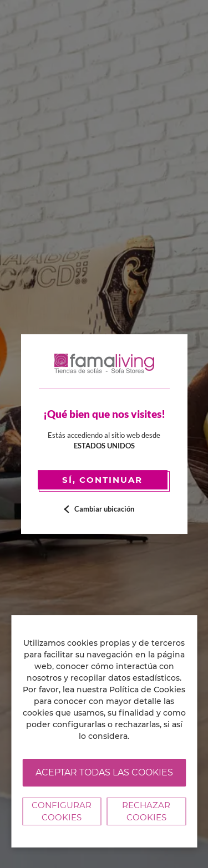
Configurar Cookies (62, 811)
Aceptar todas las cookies (104, 772)
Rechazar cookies (146, 811)
